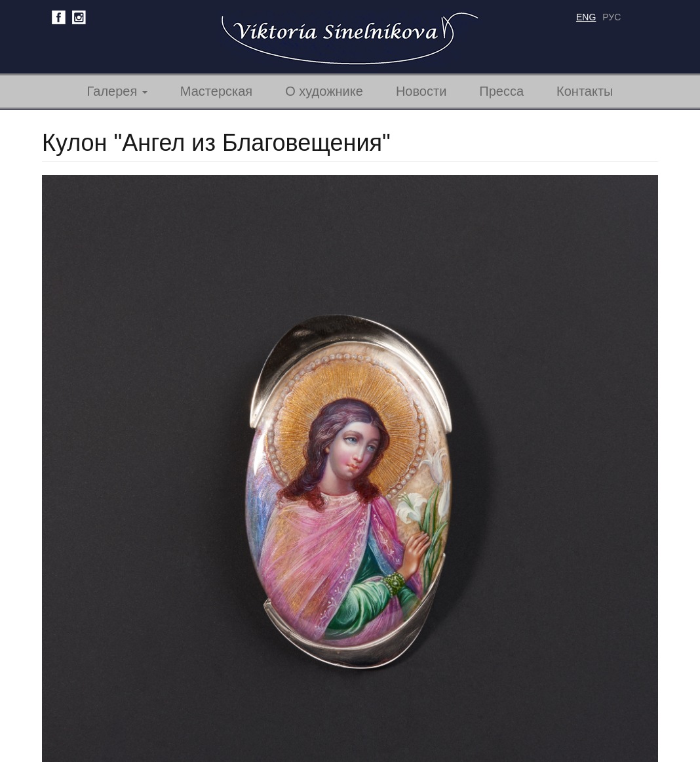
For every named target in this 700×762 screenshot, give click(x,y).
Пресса (501, 91)
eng (586, 17)
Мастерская (216, 91)
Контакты (585, 91)
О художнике (324, 91)
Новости (421, 91)
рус (612, 17)
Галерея (117, 91)
